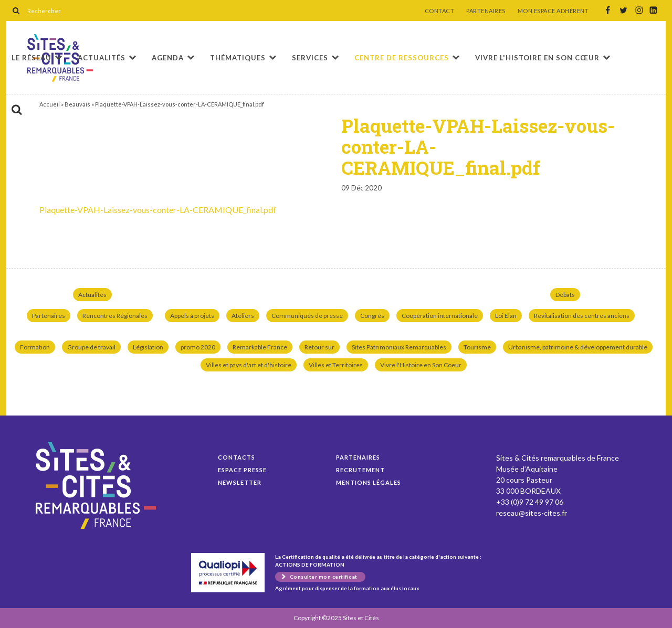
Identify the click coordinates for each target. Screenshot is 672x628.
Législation (148, 347)
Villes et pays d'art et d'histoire (249, 365)
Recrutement (360, 470)
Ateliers (243, 316)
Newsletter (240, 482)
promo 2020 (198, 347)
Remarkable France (260, 347)
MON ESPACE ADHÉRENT (553, 11)
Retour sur (319, 347)
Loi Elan (506, 316)
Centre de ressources (402, 58)
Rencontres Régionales (115, 316)
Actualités (102, 58)
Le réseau (31, 58)
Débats (565, 295)
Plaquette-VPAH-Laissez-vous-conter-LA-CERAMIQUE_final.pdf (158, 210)
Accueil (50, 104)
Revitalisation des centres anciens (582, 316)
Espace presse (242, 470)
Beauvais (77, 104)
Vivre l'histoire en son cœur (537, 58)
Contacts (237, 457)
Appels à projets (192, 316)
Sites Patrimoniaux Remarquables (399, 347)
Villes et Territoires (336, 365)
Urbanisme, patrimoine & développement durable (578, 347)
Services (310, 58)
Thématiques (238, 58)
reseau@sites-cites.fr (532, 513)
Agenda (168, 58)
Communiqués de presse (307, 316)
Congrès (372, 316)
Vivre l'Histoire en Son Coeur (421, 365)
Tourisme (477, 347)
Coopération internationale (440, 316)
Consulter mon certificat (324, 577)
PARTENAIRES (486, 11)
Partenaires (49, 316)
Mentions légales (369, 482)
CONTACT (440, 11)
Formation (35, 347)
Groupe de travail (91, 347)
